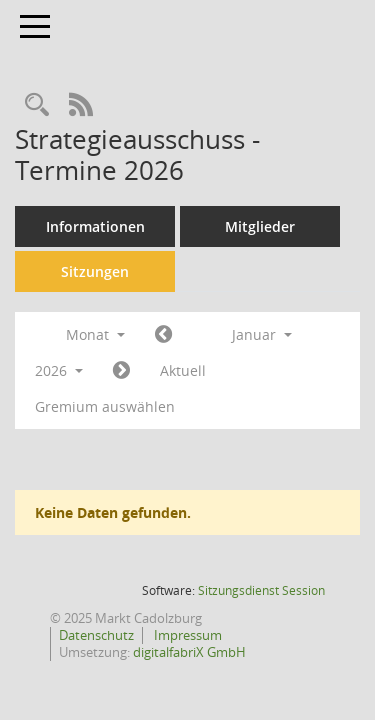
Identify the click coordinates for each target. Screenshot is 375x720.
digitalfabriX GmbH (189, 652)
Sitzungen (95, 271)
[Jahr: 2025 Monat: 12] (163, 335)
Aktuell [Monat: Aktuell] (183, 370)
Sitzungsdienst (261, 590)
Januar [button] (262, 334)
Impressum (186, 635)
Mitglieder (260, 226)
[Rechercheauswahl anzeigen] (37, 105)
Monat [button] (95, 334)
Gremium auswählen (105, 406)
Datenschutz (96, 635)
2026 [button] (59, 370)
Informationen (95, 226)
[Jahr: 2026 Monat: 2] (121, 371)
